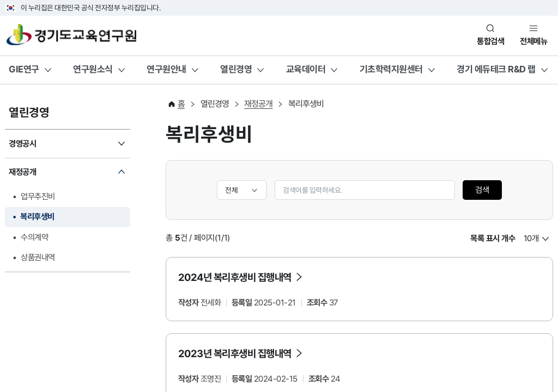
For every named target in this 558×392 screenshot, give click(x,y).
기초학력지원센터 (391, 69)
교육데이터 (306, 69)
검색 (482, 190)
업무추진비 (38, 197)
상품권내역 (38, 258)
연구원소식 (93, 69)
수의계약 (34, 237)
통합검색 (490, 41)
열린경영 (236, 69)
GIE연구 (24, 69)
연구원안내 (166, 69)
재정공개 (22, 172)
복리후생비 (37, 217)
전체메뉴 (533, 41)
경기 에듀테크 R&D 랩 (496, 69)
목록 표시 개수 (493, 238)
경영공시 (22, 144)
